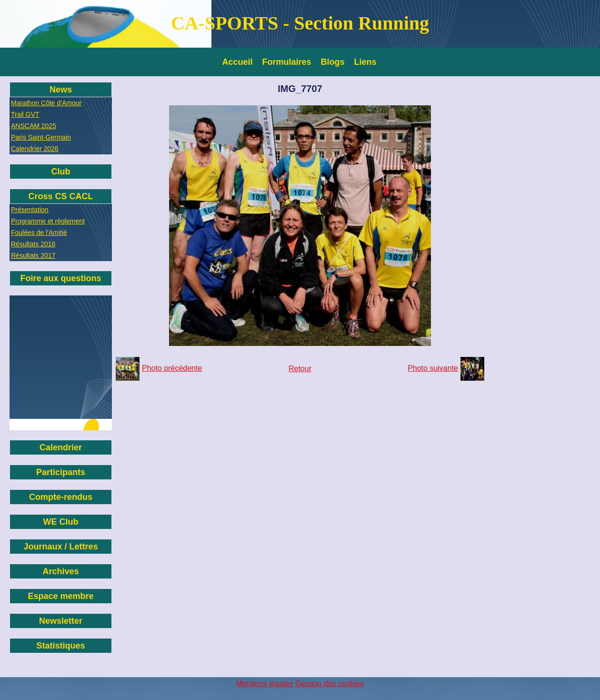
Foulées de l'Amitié (39, 233)
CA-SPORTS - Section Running (300, 23)
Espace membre (60, 596)
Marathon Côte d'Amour (46, 103)
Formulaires (287, 62)
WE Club (61, 522)
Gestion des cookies (330, 684)
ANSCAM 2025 (34, 126)
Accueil (238, 62)
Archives (60, 571)
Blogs (333, 62)
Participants (61, 472)
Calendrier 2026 (35, 149)
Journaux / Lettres (60, 547)
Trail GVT (25, 114)
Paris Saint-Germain (41, 137)
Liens (365, 62)
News (61, 90)
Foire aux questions (60, 278)
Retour (300, 369)
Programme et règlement (48, 221)
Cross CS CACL (60, 196)
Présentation (30, 210)
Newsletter (61, 621)
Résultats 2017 (33, 255)
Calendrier (61, 447)
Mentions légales (265, 684)
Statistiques (60, 646)
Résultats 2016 (33, 244)
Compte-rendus (61, 497)
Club (61, 172)
